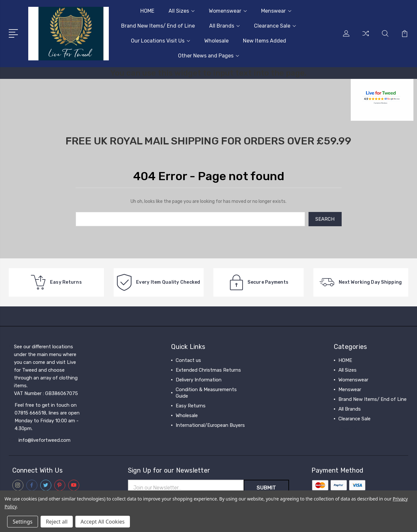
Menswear (276, 11)
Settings (23, 522)
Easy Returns (191, 406)
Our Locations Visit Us (160, 41)
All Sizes (182, 11)
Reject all (57, 522)
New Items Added (265, 41)
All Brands (224, 26)
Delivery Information (199, 380)
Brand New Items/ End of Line (158, 26)
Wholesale (216, 41)
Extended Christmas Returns (208, 370)
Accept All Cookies (103, 522)
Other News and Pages (208, 56)
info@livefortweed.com (44, 440)
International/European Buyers (210, 425)
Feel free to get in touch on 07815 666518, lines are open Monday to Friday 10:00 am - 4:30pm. (47, 417)
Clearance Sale (275, 26)
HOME (147, 11)
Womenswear (228, 11)
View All (347, 428)
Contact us (188, 360)
